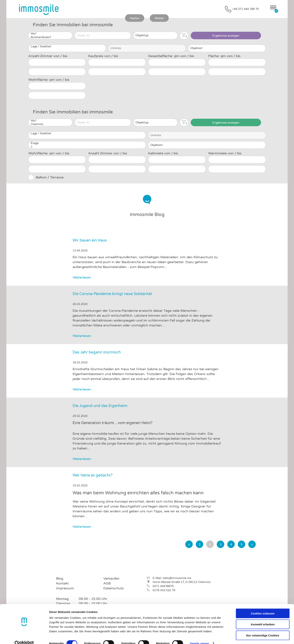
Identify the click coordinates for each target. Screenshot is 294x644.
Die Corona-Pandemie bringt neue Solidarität (112, 294)
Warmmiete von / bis (225, 153)
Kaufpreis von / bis (103, 56)
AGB (107, 583)
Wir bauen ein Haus (90, 240)
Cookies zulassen (263, 607)
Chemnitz (50, 124)
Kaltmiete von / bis (163, 153)
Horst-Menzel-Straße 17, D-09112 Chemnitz (181, 582)
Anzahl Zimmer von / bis (48, 56)
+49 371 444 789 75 (246, 9)
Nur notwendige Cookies (263, 629)
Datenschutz (114, 588)
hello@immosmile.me (177, 578)
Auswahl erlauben (263, 618)
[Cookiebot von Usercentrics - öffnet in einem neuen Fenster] (24, 637)
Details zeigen (199, 637)
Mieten (159, 18)
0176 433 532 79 (164, 590)
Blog (60, 578)
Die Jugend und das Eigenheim (100, 406)
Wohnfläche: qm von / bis (49, 80)
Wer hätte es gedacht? (93, 475)
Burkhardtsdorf (50, 37)
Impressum (65, 588)
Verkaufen (111, 578)
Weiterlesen (87, 278)
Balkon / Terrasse (50, 177)
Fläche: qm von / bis (224, 56)
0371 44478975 (163, 586)
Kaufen (135, 18)
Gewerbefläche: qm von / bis (171, 56)
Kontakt (62, 583)
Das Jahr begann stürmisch (97, 352)
